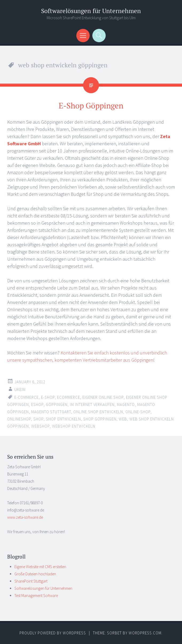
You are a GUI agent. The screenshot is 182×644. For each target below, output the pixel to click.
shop (38, 419)
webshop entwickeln (74, 426)
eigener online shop (103, 397)
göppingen (57, 405)
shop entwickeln (63, 419)
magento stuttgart (51, 412)
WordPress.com (145, 633)
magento (126, 405)
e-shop (48, 397)
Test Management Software (36, 596)
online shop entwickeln (98, 412)
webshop (40, 426)
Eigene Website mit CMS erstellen (40, 567)
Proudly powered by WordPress (53, 633)
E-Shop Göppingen (91, 106)
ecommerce (69, 397)
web (123, 419)
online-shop (138, 412)
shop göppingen (100, 419)
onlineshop (19, 419)
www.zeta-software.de (25, 517)
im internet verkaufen (92, 405)
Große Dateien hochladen (35, 574)
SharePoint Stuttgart (31, 581)
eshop (37, 405)
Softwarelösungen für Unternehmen (91, 11)
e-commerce (27, 397)
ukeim (20, 390)
